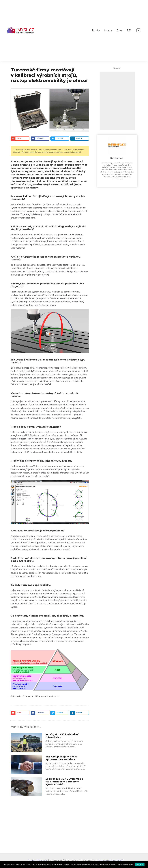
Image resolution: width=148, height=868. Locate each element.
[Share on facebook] (40, 139)
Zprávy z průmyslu (37, 860)
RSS (129, 30)
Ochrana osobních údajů (111, 860)
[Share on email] (20, 139)
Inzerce (108, 30)
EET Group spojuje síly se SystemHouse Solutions (61, 758)
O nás (119, 30)
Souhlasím (140, 864)
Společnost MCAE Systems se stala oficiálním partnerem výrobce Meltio (64, 782)
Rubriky (96, 30)
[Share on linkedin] (80, 139)
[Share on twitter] (60, 139)
